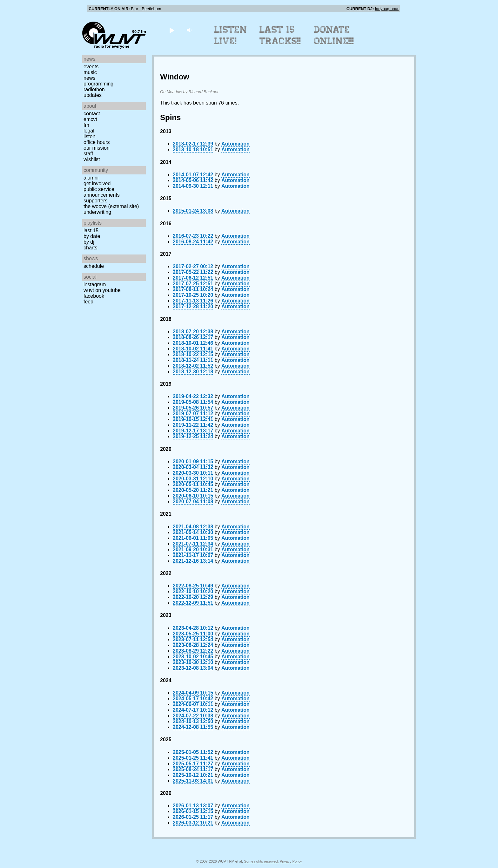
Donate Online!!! (334, 35)
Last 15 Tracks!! (280, 35)
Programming (98, 84)
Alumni (91, 178)
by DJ (89, 242)
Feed (88, 302)
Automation (236, 144)
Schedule (94, 266)
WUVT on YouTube (102, 290)
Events (91, 67)
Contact (92, 114)
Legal (89, 131)
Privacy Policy (291, 861)
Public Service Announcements (102, 192)
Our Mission (97, 148)
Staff (88, 154)
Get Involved (97, 183)
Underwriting (97, 212)
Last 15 (91, 231)
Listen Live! (231, 35)
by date (92, 236)
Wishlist (92, 159)
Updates (93, 95)
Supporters (96, 201)
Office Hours (97, 142)
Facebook (94, 296)
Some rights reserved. (261, 861)
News (89, 78)
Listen (89, 136)
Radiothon (94, 89)
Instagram (95, 285)
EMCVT (90, 119)
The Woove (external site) (111, 206)
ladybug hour (387, 9)
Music (90, 72)
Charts (91, 248)
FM (86, 125)
